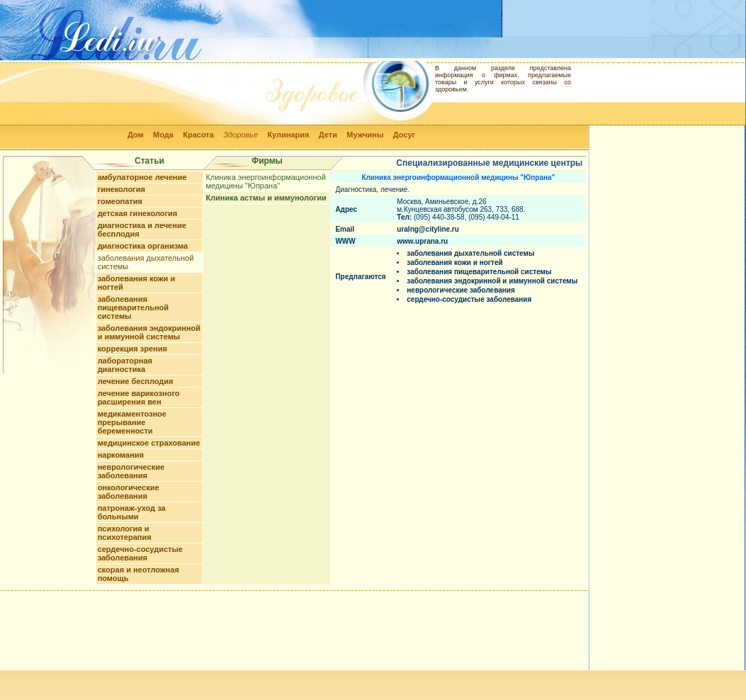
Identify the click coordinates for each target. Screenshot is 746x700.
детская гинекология (138, 213)
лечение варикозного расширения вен (139, 397)
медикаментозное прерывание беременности (132, 422)
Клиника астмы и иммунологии (266, 198)
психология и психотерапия (125, 533)
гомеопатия (120, 201)
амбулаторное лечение (142, 177)
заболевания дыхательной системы (470, 253)
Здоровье (241, 135)
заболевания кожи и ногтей (454, 262)
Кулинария (288, 135)
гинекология (121, 189)
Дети (328, 135)
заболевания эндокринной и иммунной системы (149, 332)
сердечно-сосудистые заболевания (140, 553)
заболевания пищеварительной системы (133, 307)
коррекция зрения (132, 349)
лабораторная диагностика (125, 365)
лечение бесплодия (136, 381)
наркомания (121, 455)
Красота (198, 135)
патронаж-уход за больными (132, 512)
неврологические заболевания (131, 471)
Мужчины (365, 135)
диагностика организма (143, 246)
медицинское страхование (149, 443)
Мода (163, 135)
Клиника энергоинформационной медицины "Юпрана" (265, 181)
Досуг (404, 135)
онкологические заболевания (129, 492)
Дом (136, 135)
